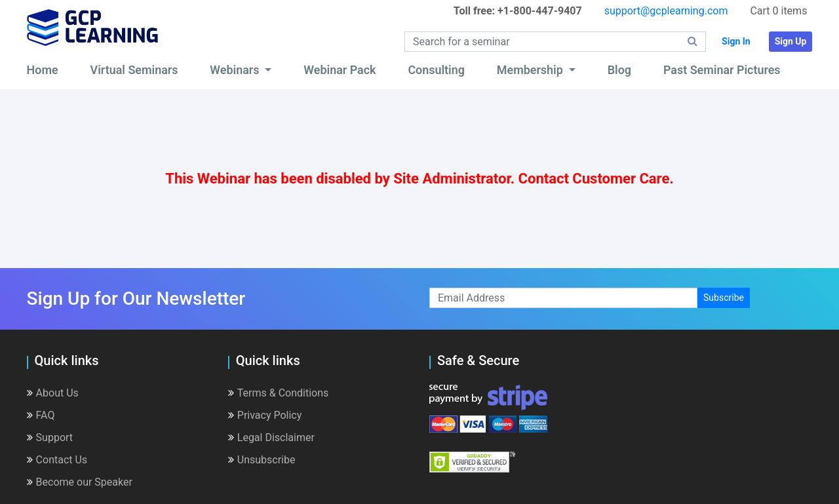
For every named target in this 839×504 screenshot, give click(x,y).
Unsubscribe (262, 460)
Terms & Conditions (279, 393)
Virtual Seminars (134, 70)
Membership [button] (531, 70)
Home (43, 70)
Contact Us (57, 460)
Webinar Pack (340, 70)
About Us (53, 393)
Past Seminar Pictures (722, 70)
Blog (619, 70)
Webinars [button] (236, 70)
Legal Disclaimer (271, 437)
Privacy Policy (265, 415)
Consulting (436, 70)
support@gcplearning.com (666, 11)
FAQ (41, 415)
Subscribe (724, 298)
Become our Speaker (80, 482)
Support (50, 437)
